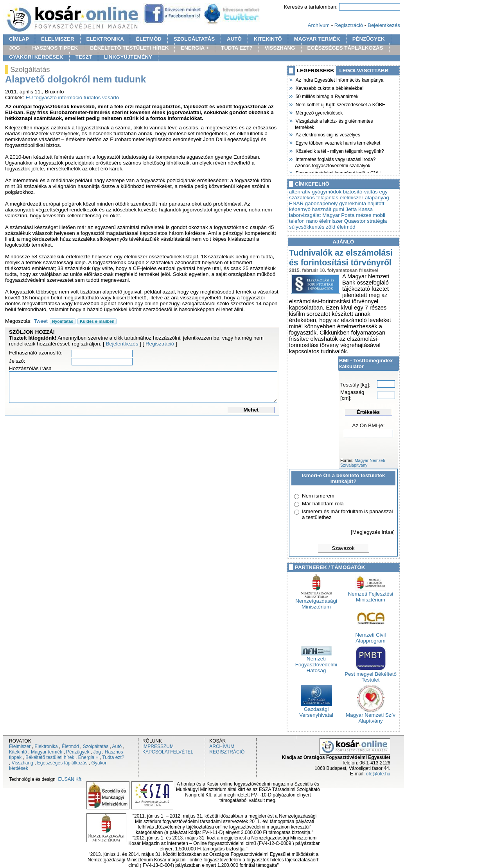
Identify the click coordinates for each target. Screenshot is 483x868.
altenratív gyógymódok (315, 192)
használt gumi (328, 209)
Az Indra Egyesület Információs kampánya (339, 79)
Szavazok (343, 548)
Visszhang (22, 763)
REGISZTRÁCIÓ (227, 752)
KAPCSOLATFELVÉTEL (168, 752)
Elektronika (46, 746)
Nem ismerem (318, 496)
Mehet (251, 410)
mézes (364, 215)
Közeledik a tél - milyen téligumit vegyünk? (339, 150)
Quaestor (355, 221)
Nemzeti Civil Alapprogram (371, 635)
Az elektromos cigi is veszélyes (328, 134)
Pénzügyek (78, 752)
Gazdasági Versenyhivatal (316, 710)
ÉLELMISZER (57, 39)
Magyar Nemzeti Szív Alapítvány (371, 716)
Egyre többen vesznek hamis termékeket (338, 142)
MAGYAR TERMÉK (317, 39)
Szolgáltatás (96, 746)
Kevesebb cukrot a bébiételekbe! (329, 88)
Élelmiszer (20, 746)
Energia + (88, 757)
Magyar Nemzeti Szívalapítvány (363, 463)
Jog (97, 752)
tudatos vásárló (101, 98)
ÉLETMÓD (149, 39)
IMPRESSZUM (158, 746)
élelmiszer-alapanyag (364, 198)
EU (30, 98)
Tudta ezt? (113, 757)
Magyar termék (47, 752)
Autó (117, 746)
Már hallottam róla (323, 504)
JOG (14, 48)
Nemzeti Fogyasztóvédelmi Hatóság (316, 662)
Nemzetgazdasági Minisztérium (316, 601)
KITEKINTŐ (268, 39)
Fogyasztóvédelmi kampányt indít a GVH (338, 172)
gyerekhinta (353, 203)
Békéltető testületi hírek (50, 757)
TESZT (84, 57)
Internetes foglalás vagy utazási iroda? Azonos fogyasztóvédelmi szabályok (335, 162)
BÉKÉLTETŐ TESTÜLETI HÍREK (129, 48)
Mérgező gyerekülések (319, 112)
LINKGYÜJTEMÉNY (128, 57)
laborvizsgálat (305, 215)
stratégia (377, 221)
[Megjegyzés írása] (373, 532)
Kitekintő (18, 752)
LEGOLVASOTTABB (364, 71)
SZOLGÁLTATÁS (194, 39)
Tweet (41, 321)
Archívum (319, 25)
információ (70, 98)
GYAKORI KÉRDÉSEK (36, 57)
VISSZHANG (280, 48)
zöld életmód (341, 227)
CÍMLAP (19, 39)
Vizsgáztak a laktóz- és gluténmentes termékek (334, 123)
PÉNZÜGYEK (369, 39)
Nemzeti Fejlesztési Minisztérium (371, 594)
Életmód (70, 746)
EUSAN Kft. (70, 779)
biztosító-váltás (360, 192)
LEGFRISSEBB (315, 71)
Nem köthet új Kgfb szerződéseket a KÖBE (340, 104)
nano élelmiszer (324, 221)
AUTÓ (234, 39)
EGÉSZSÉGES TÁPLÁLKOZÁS (345, 48)
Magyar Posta (338, 215)
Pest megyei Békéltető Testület (371, 675)
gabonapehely (321, 203)
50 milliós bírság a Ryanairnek (327, 96)
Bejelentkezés (384, 25)
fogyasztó (46, 98)
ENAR (296, 203)
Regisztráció (349, 25)
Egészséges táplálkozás (62, 763)
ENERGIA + (195, 48)
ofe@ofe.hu (378, 774)
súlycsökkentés (307, 227)
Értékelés (368, 412)
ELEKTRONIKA (105, 39)
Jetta (351, 209)
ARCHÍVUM (222, 746)
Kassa (365, 209)
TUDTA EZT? (237, 48)
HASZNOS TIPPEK (55, 48)
